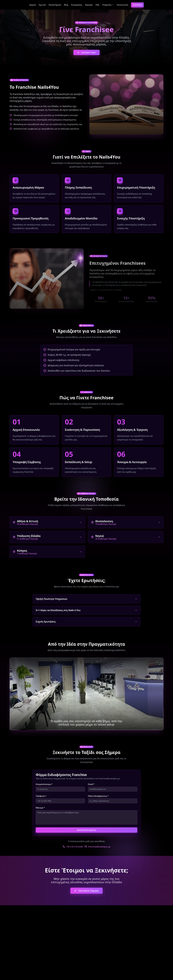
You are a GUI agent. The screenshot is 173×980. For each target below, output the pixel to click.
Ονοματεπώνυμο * (44, 784)
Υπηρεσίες (108, 5)
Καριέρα (89, 5)
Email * (91, 784)
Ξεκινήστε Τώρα (87, 52)
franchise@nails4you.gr (97, 847)
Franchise (137, 5)
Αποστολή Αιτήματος (86, 830)
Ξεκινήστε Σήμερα (87, 891)
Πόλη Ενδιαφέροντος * (98, 796)
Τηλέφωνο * (41, 796)
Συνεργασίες (77, 5)
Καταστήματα (55, 5)
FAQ (97, 5)
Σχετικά (42, 5)
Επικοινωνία (122, 5)
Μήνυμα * (40, 808)
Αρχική (33, 5)
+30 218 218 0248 (73, 847)
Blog (66, 5)
